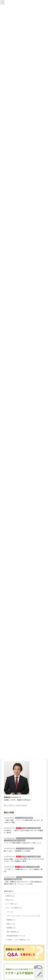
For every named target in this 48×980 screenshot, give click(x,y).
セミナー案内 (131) (11, 904)
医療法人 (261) (11, 924)
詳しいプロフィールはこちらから (16, 805)
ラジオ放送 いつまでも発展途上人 (31, 828)
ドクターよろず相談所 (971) (14, 908)
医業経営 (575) (11, 920)
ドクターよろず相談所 (21, 818)
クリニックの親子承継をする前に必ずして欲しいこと (23, 843)
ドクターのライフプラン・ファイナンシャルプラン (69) (23, 916)
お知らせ (19, 828)
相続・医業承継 (21, 840)
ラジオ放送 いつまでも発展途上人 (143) (18, 940)
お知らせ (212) (10, 900)
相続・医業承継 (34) (13, 932)
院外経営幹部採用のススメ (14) (16, 936)
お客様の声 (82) (10, 896)
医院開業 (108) (11, 928)
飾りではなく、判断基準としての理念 (17, 851)
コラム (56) (10, 912)
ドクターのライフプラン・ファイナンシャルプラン (29, 838)
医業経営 (30, 818)
